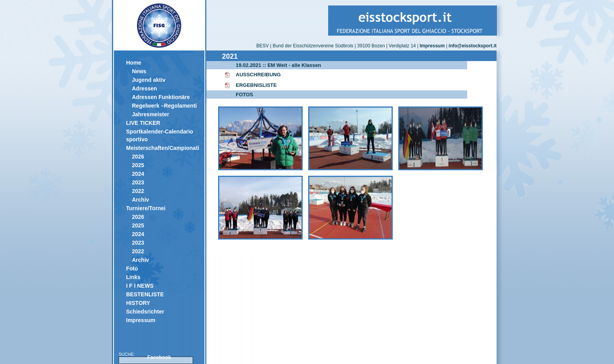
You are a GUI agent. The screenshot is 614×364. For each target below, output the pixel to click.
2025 (138, 165)
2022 (138, 191)
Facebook (159, 357)
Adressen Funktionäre (161, 97)
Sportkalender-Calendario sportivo (160, 135)
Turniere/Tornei (146, 208)
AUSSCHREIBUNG (258, 75)
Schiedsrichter (145, 312)
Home (134, 63)
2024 (138, 174)
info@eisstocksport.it (473, 46)
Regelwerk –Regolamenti (164, 106)
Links (133, 277)
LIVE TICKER (143, 123)
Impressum (141, 320)
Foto (132, 268)
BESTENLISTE (145, 294)
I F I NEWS (140, 286)
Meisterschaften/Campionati (162, 148)
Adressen (144, 88)
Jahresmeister (151, 114)
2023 (138, 182)
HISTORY (138, 303)
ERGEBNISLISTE (256, 85)
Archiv (141, 200)
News (139, 71)
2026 (138, 157)
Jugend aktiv (149, 80)
